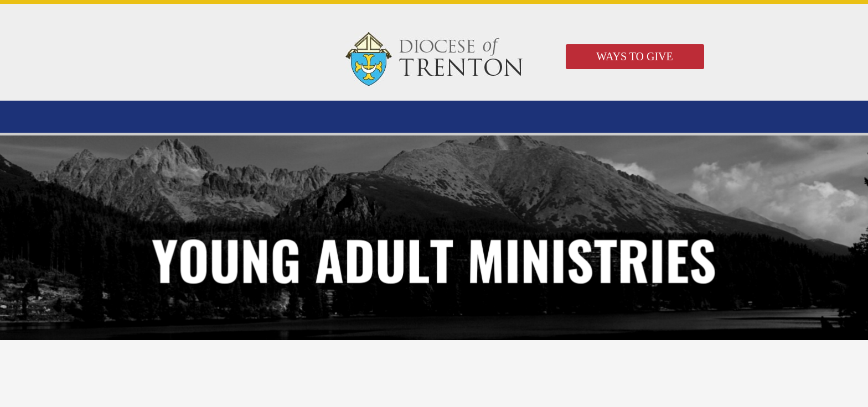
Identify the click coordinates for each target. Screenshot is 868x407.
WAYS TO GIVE (635, 56)
